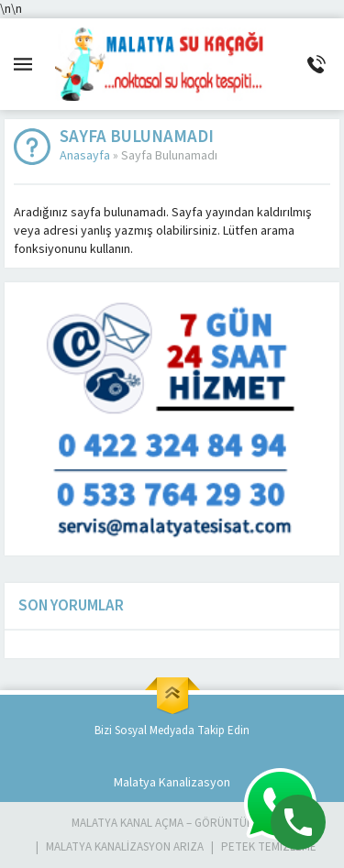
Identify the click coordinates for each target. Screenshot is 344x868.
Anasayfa (85, 156)
